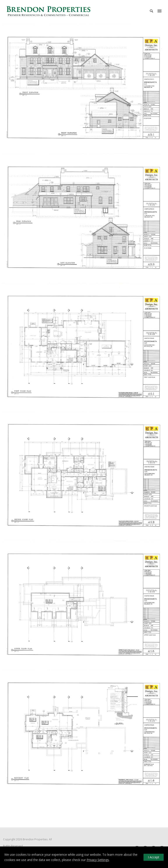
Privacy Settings (98, 860)
